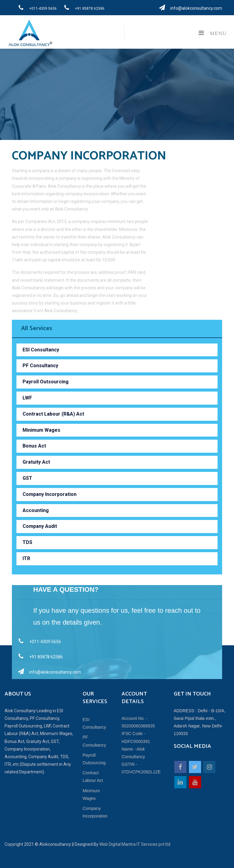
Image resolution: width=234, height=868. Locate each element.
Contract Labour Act (93, 777)
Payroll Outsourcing (46, 382)
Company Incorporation (50, 494)
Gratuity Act (36, 462)
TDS (27, 542)
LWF (27, 398)
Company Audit (40, 526)
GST (27, 478)
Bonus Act (34, 446)
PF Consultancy (40, 366)
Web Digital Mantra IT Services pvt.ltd (135, 844)
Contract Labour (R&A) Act (53, 414)
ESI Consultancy (41, 350)
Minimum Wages (41, 430)
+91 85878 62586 (83, 8)
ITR (26, 558)
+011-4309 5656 (36, 8)
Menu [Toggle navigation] (211, 33)
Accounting (36, 510)
